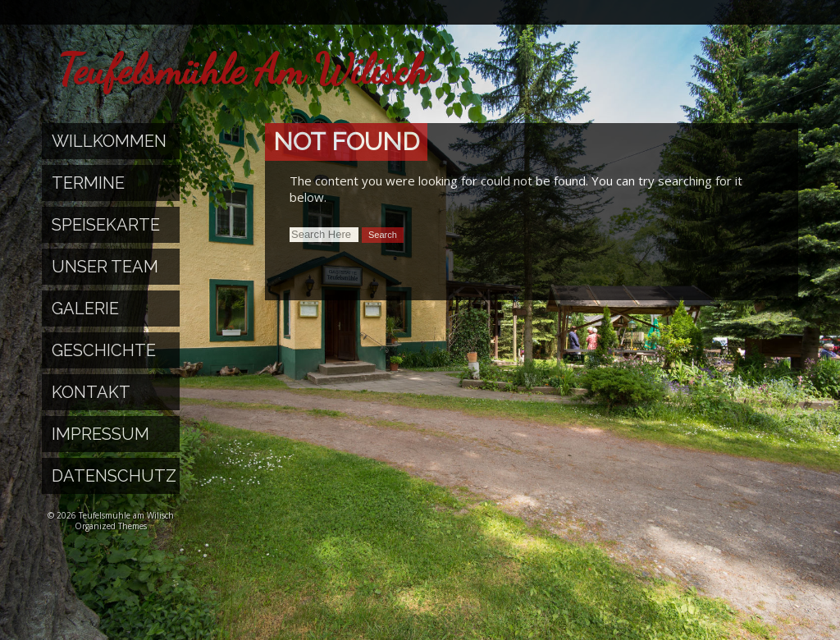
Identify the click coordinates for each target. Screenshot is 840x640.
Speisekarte (106, 225)
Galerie (85, 309)
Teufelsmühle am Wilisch (243, 70)
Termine (88, 183)
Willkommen (109, 141)
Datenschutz (114, 476)
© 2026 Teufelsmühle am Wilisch (111, 515)
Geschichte (104, 350)
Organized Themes (111, 526)
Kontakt (91, 392)
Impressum (100, 434)
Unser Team (105, 267)
